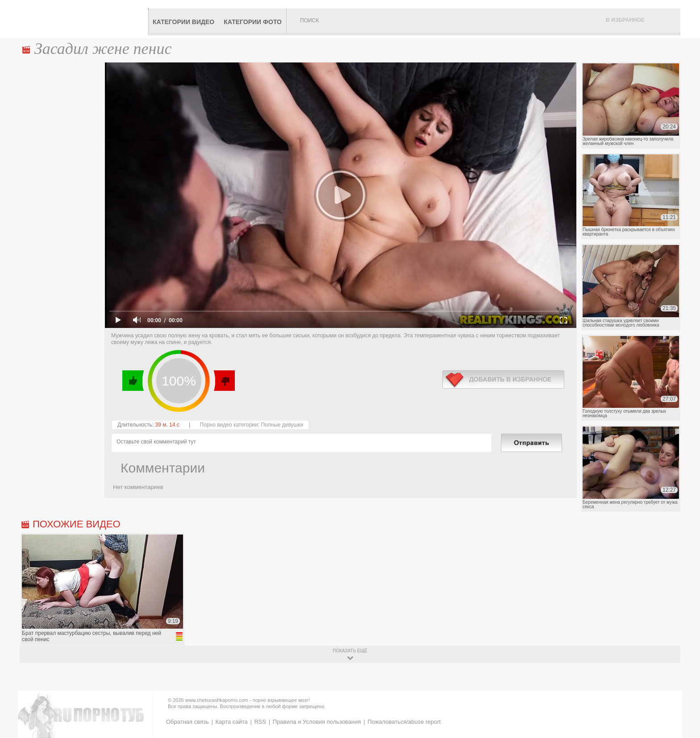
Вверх (683, 694)
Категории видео (183, 22)
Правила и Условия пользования (317, 722)
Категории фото (253, 22)
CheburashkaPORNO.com (84, 19)
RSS (260, 722)
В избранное (625, 20)
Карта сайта (231, 722)
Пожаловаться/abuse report (404, 722)
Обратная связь (187, 722)
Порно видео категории (229, 425)
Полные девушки (282, 425)
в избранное (503, 379)
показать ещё (350, 651)
